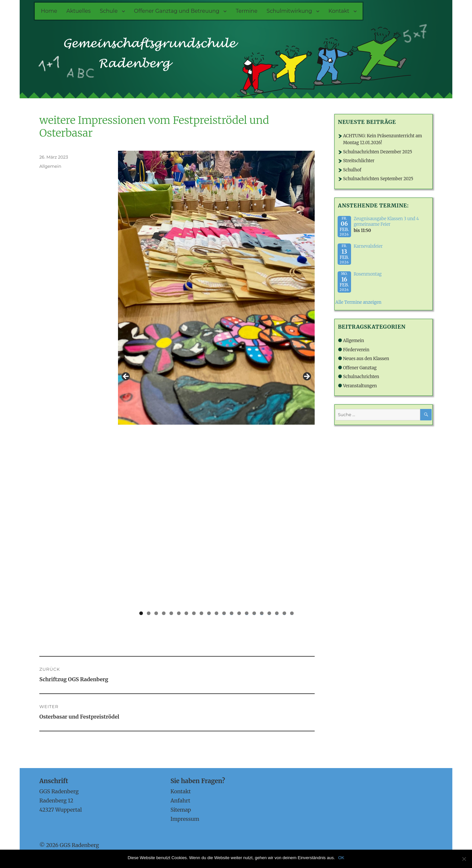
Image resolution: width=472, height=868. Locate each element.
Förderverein (356, 350)
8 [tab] (194, 613)
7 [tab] (186, 613)
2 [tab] (149, 613)
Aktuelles (78, 11)
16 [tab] (254, 613)
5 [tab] (171, 613)
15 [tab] (246, 613)
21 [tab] (292, 613)
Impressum (185, 819)
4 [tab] (164, 613)
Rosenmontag (368, 274)
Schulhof (352, 170)
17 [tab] (262, 613)
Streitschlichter (359, 161)
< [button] (126, 377)
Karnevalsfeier (368, 246)
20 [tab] (284, 613)
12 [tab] (224, 613)
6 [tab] (179, 613)
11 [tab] (216, 613)
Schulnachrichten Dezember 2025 (377, 152)
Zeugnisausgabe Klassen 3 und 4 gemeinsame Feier (386, 222)
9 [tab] (201, 613)
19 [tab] (277, 613)
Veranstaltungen (360, 386)
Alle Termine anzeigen (358, 302)
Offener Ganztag (360, 368)
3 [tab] (156, 613)
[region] (216, 378)
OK (341, 858)
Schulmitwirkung (289, 11)
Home (49, 11)
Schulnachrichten (361, 377)
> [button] (306, 377)
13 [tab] (231, 613)
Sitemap (181, 810)
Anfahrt (180, 800)
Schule (109, 11)
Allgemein (50, 166)
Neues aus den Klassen (366, 359)
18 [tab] (269, 613)
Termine (246, 11)
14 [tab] (239, 613)
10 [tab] (209, 613)
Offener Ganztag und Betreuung (177, 11)
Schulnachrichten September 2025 (378, 179)
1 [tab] (141, 613)
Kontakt (339, 11)
